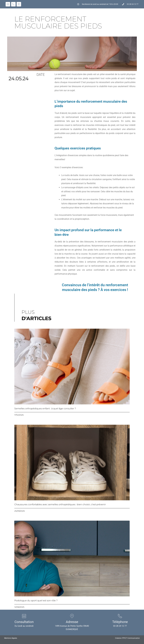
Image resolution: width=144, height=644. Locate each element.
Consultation (24, 622)
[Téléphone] (120, 616)
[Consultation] (24, 616)
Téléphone (120, 622)
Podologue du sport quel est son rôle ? (36, 601)
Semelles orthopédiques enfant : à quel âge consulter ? (45, 409)
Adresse (72, 622)
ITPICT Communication (131, 638)
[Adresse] (72, 616)
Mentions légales (11, 638)
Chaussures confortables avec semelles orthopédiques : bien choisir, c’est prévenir (60, 504)
